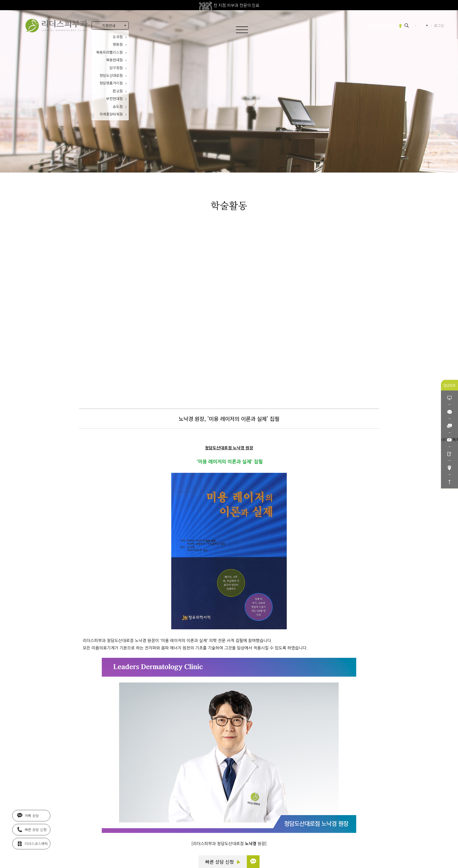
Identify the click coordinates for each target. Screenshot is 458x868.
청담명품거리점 (111, 83)
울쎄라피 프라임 (383, 25)
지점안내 (109, 25)
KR (423, 26)
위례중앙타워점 (111, 114)
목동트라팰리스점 (109, 52)
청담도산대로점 (111, 75)
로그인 (439, 25)
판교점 (118, 91)
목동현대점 (114, 60)
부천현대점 (114, 98)
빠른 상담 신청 (223, 862)
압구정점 (116, 68)
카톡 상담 (28, 817)
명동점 (118, 44)
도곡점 (118, 37)
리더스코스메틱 (32, 845)
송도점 (118, 106)
